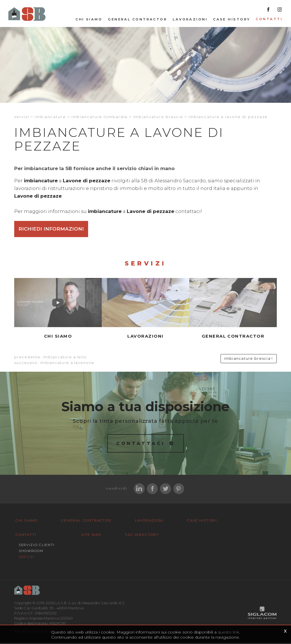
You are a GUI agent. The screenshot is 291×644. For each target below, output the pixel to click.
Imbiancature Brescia (158, 117)
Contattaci (141, 444)
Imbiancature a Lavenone (67, 364)
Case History (232, 20)
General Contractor (138, 20)
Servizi (22, 117)
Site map (89, 536)
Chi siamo (89, 20)
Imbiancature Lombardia (100, 117)
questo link (228, 632)
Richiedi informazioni (51, 230)
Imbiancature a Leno (65, 358)
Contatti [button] (269, 20)
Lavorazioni (190, 20)
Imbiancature (50, 117)
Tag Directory (134, 536)
